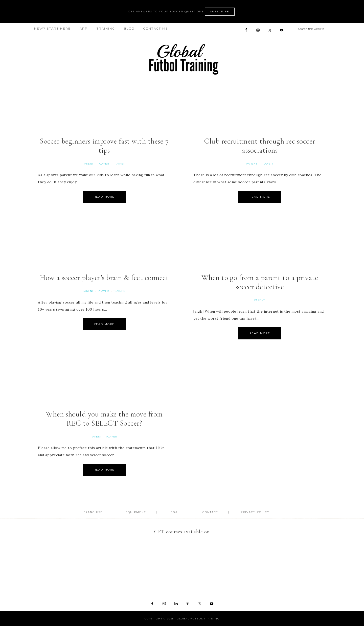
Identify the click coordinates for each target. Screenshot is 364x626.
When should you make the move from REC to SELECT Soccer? (104, 419)
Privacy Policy (255, 512)
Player (103, 164)
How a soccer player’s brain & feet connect (104, 278)
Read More (104, 197)
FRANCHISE (93, 512)
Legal (174, 512)
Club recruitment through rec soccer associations (260, 146)
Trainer (119, 164)
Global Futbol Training (182, 59)
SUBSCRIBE (220, 11)
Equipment (136, 512)
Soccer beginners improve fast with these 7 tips (104, 146)
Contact (210, 512)
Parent (88, 164)
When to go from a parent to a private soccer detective (260, 282)
